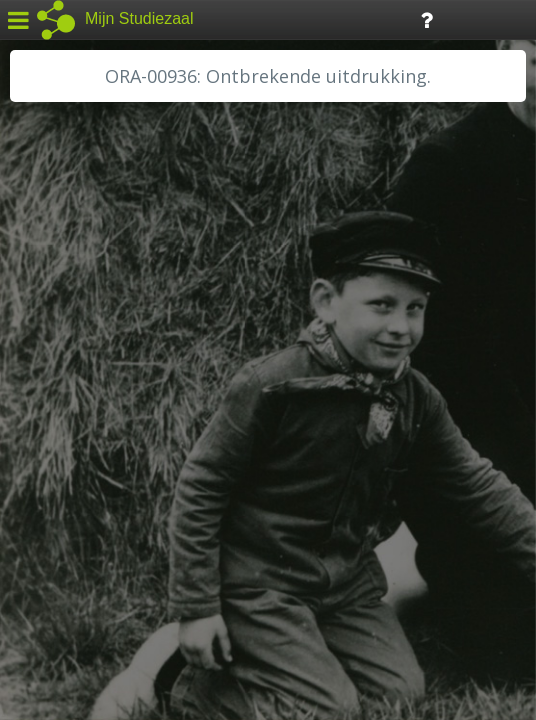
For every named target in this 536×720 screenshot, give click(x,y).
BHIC (43, 297)
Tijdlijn (339, 18)
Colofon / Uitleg (234, 571)
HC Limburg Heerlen (95, 342)
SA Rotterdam (73, 500)
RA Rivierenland (78, 455)
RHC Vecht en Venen (96, 477)
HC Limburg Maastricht (104, 365)
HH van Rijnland (79, 387)
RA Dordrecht (72, 432)
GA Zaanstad (69, 320)
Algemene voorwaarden (100, 596)
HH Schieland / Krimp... (102, 410)
